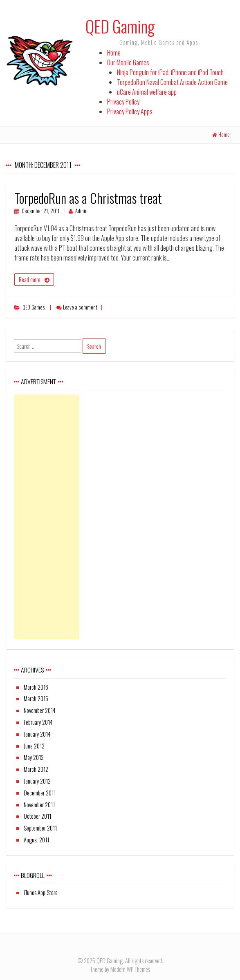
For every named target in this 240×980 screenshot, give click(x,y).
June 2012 (34, 746)
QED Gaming (120, 26)
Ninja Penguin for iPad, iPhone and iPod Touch (170, 72)
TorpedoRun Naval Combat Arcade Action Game (172, 82)
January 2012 (37, 781)
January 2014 (37, 734)
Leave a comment (80, 307)
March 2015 (36, 698)
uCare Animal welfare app (147, 92)
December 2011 (40, 793)
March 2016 (36, 687)
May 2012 (34, 757)
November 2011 (39, 805)
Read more (30, 280)
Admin (81, 211)
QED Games (34, 307)
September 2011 (40, 828)
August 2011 (36, 840)
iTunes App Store (41, 892)
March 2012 (36, 769)
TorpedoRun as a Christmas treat (88, 198)
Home (114, 53)
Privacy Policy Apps (130, 111)
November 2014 (40, 710)
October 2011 (37, 816)
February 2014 (38, 722)
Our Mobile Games (128, 62)
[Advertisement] (47, 517)
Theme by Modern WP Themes (120, 969)
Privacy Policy (123, 102)
